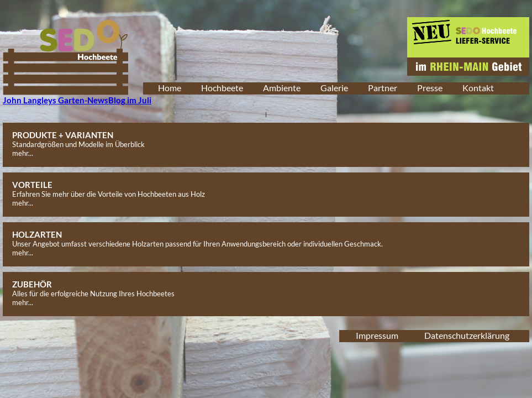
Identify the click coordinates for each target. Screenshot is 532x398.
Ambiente (282, 88)
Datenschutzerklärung (467, 335)
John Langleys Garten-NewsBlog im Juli (77, 100)
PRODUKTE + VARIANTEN (63, 135)
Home (170, 88)
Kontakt (478, 88)
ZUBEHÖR (32, 284)
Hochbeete (222, 88)
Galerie (334, 88)
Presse (430, 88)
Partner (383, 88)
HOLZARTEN (37, 234)
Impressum (377, 335)
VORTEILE (32, 185)
